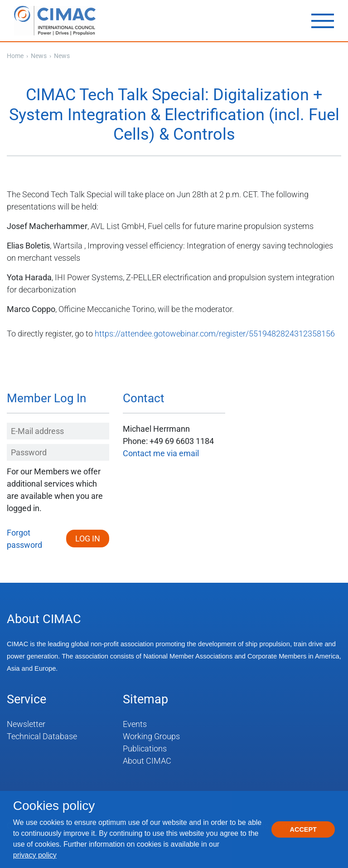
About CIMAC (147, 761)
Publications (145, 749)
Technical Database (42, 736)
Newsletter (26, 724)
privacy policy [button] (35, 855)
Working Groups (151, 736)
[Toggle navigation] (323, 21)
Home (15, 56)
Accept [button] (303, 829)
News (39, 56)
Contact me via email (161, 453)
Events (135, 724)
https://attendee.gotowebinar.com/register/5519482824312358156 (215, 334)
